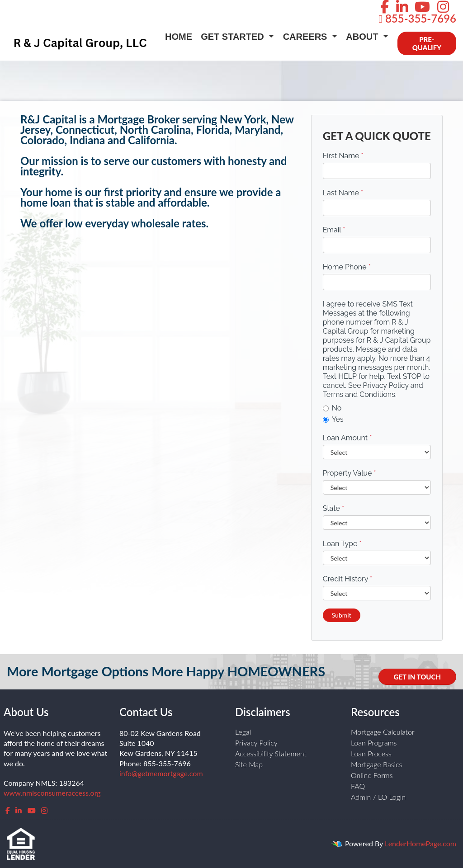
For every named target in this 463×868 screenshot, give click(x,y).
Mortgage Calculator (383, 732)
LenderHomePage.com (420, 843)
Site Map (249, 764)
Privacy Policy (256, 743)
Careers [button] (306, 37)
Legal (243, 732)
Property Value (350, 473)
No (332, 408)
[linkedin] (19, 810)
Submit (342, 615)
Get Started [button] (234, 37)
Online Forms (372, 775)
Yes (333, 419)
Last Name (343, 193)
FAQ (358, 786)
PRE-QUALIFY (427, 43)
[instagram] (44, 810)
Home (179, 37)
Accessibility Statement (271, 753)
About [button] (363, 37)
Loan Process (371, 753)
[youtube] (32, 810)
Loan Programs (374, 743)
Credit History (347, 579)
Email (334, 230)
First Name (343, 156)
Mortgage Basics (376, 764)
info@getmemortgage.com (161, 773)
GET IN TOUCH (417, 677)
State (333, 508)
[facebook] (8, 810)
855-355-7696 (417, 18)
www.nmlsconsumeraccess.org (52, 793)
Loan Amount (347, 438)
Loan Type (342, 544)
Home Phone (347, 267)
